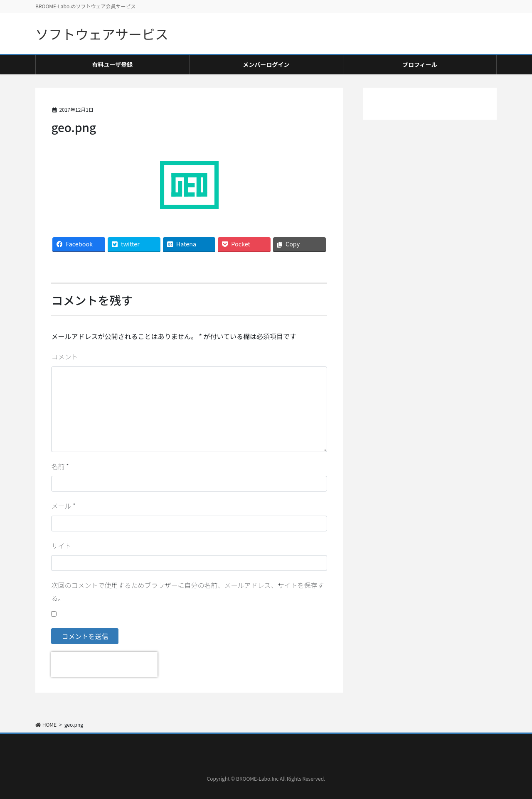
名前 (60, 466)
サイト (61, 546)
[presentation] (104, 664)
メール (63, 506)
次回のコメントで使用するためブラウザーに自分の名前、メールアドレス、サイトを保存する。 (187, 591)
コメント (64, 356)
